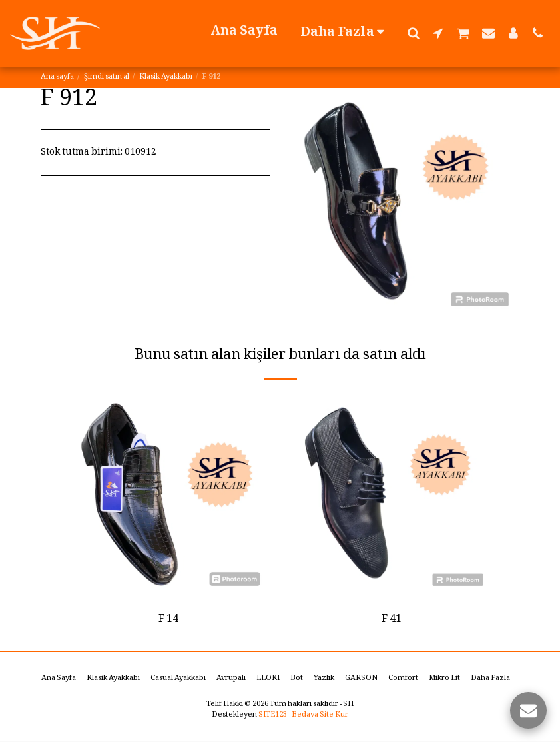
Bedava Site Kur (320, 716)
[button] (413, 33)
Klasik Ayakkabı (166, 77)
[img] (169, 495)
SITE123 (273, 716)
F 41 (392, 620)
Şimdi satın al (107, 77)
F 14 (168, 620)
